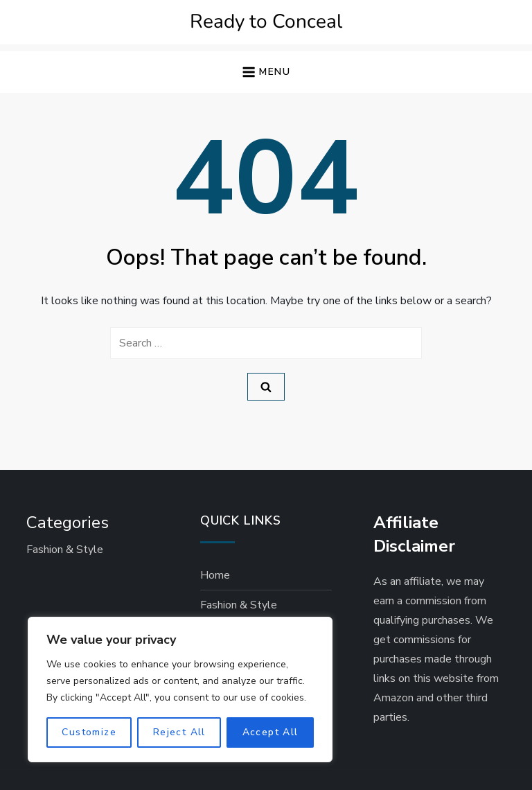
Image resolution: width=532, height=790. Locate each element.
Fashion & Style (65, 550)
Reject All (179, 732)
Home (215, 575)
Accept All (271, 732)
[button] (266, 72)
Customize (89, 732)
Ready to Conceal (266, 21)
